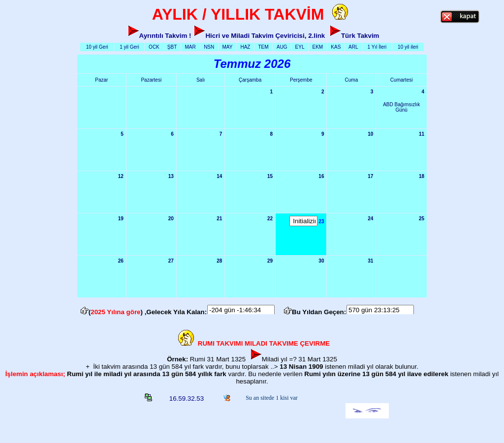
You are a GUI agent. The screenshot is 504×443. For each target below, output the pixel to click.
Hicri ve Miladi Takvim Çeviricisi (255, 36)
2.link (316, 36)
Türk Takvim (360, 36)
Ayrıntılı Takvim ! (165, 36)
